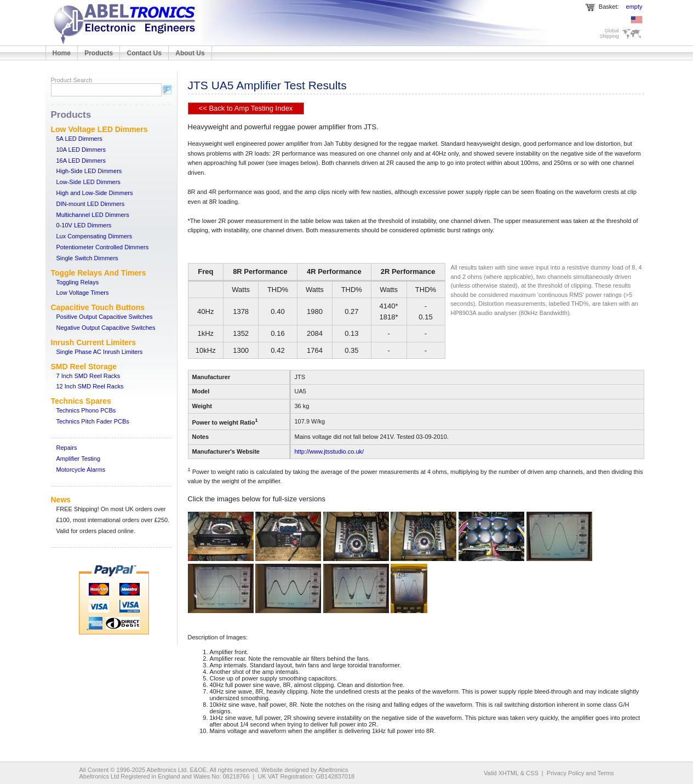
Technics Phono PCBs (86, 410)
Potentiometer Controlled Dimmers (103, 247)
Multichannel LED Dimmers (93, 215)
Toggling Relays (78, 282)
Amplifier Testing (79, 459)
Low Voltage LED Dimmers (99, 129)
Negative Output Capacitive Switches (106, 328)
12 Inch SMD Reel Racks (90, 386)
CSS (532, 773)
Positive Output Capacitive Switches (105, 317)
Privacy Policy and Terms (580, 773)
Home (62, 53)
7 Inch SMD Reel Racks (88, 376)
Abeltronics (333, 770)
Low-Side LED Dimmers (88, 182)
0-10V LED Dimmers (84, 225)
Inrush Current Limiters (94, 342)
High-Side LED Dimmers (89, 171)
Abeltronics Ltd (167, 770)
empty (634, 7)
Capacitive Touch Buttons (98, 307)
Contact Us (144, 53)
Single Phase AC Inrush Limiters (100, 352)
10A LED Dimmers (81, 150)
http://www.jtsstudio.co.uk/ (330, 451)
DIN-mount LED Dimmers (91, 204)
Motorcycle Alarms (81, 470)
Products (99, 53)
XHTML (509, 773)
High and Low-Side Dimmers (95, 193)
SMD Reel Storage (84, 367)
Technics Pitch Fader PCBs (93, 421)
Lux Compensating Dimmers (94, 236)
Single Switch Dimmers (87, 258)
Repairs (67, 448)
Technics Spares (81, 401)
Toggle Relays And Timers (99, 273)
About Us (190, 53)
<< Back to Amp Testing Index (246, 108)
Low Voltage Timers (83, 293)
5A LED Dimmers (79, 139)
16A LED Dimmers (81, 161)
